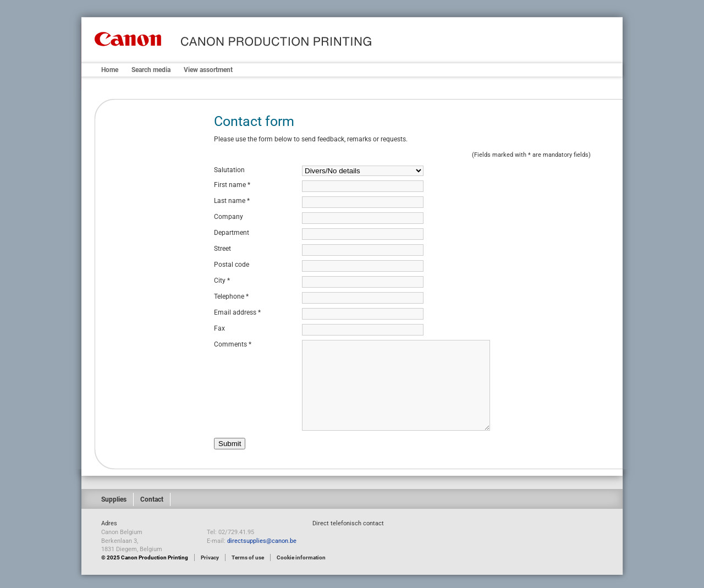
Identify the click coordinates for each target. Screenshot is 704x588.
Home (110, 70)
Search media (151, 70)
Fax (219, 328)
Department (232, 233)
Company (229, 217)
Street (222, 249)
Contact (152, 499)
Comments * (233, 344)
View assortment (208, 70)
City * (222, 281)
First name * (232, 185)
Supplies (114, 499)
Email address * (237, 312)
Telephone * (231, 296)
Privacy (210, 557)
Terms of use (248, 557)
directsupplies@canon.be (262, 541)
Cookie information (301, 557)
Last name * (232, 201)
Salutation (229, 170)
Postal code (232, 265)
